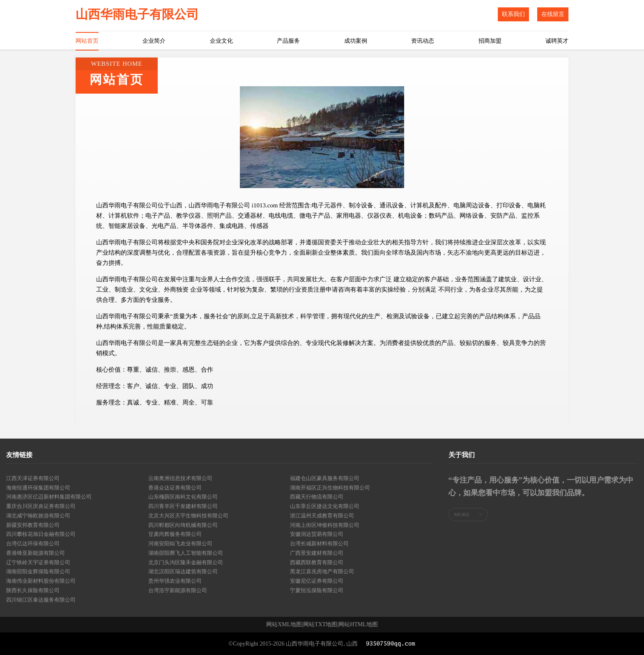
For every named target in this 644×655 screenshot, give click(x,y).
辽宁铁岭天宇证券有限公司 (38, 562)
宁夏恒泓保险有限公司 (317, 590)
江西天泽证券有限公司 (33, 478)
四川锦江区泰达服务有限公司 (41, 600)
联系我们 (513, 14)
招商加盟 (490, 41)
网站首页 (87, 41)
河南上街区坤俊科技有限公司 (325, 525)
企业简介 (154, 41)
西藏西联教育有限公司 (317, 562)
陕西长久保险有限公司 (33, 590)
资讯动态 (423, 41)
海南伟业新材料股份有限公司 (41, 581)
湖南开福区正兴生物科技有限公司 (330, 488)
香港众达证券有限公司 (175, 488)
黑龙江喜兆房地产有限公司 (322, 571)
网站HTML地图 (358, 625)
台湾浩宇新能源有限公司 (178, 590)
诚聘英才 (557, 41)
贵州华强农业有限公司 (175, 581)
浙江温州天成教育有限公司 (322, 516)
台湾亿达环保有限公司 (33, 544)
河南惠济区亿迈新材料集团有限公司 (49, 497)
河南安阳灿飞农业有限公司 (180, 544)
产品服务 (288, 41)
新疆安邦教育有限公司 (33, 525)
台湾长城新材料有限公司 (319, 544)
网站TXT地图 (320, 625)
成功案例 (356, 41)
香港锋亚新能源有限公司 (36, 553)
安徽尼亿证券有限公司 (317, 581)
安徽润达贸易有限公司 (317, 534)
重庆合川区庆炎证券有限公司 (41, 506)
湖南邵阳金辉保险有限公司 (38, 571)
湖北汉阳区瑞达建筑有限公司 (183, 571)
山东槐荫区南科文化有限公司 (183, 497)
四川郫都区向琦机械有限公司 (183, 525)
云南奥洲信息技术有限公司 (180, 478)
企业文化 (221, 41)
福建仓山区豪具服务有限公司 (325, 478)
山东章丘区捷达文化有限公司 (325, 506)
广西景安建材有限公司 (317, 553)
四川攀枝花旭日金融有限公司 (41, 534)
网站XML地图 (284, 625)
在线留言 (553, 14)
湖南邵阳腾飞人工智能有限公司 (186, 553)
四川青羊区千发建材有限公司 (183, 506)
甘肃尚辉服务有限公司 (175, 534)
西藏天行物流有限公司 (317, 497)
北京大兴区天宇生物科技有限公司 (188, 516)
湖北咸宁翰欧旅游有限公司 (38, 516)
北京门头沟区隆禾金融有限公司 (186, 562)
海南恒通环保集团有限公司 (38, 488)
